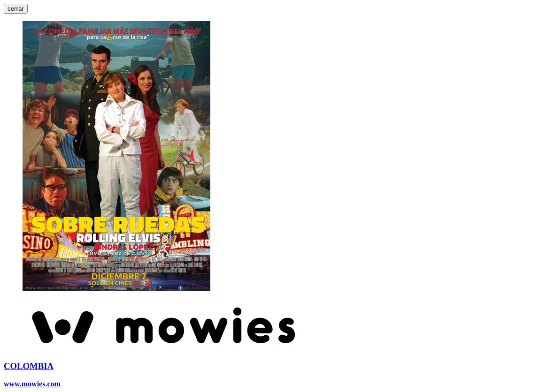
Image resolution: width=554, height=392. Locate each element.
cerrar (16, 9)
